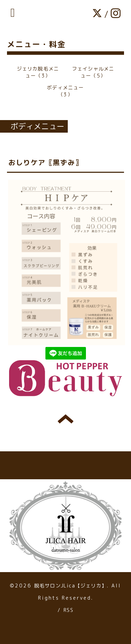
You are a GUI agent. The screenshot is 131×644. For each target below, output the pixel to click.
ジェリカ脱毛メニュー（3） (38, 72)
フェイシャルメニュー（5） (93, 72)
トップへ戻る (65, 419)
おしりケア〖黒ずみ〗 (45, 162)
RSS (68, 610)
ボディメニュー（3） (65, 91)
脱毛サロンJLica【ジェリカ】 (71, 586)
